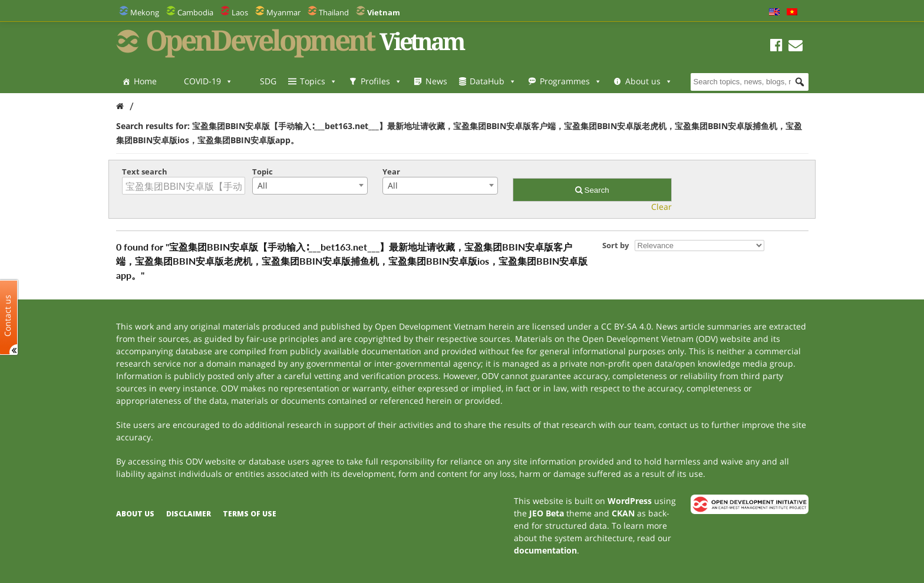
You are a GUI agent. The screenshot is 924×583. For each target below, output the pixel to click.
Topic (263, 172)
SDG (268, 81)
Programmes (571, 81)
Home (145, 81)
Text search (145, 172)
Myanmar (283, 12)
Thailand (334, 12)
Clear (661, 207)
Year (391, 172)
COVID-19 (208, 81)
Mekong (145, 12)
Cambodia (195, 12)
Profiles (381, 81)
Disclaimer (189, 514)
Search (592, 190)
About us (649, 81)
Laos (240, 12)
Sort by (616, 245)
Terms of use (250, 514)
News (436, 81)
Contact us (8, 315)
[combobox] (310, 186)
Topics (319, 81)
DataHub (493, 81)
